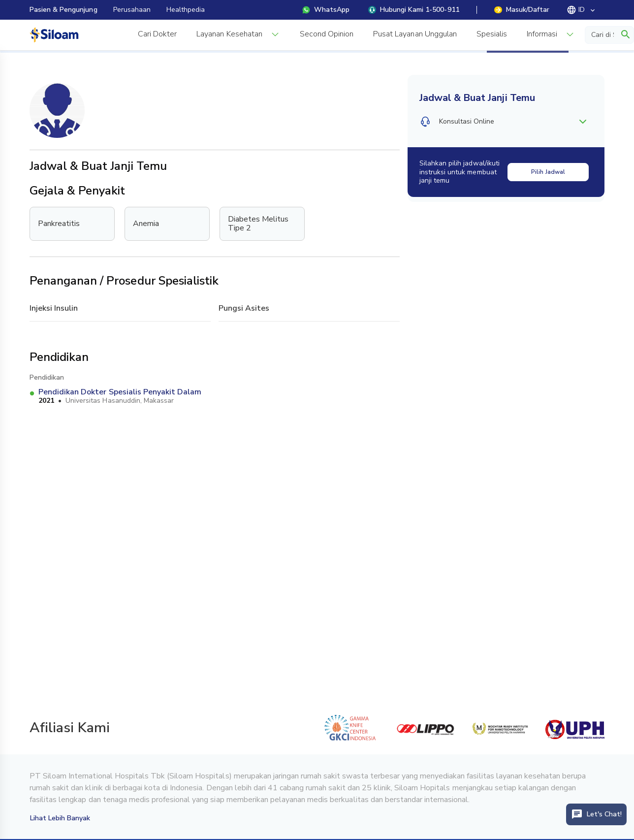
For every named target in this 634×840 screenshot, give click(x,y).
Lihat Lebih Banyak (60, 818)
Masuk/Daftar (522, 10)
